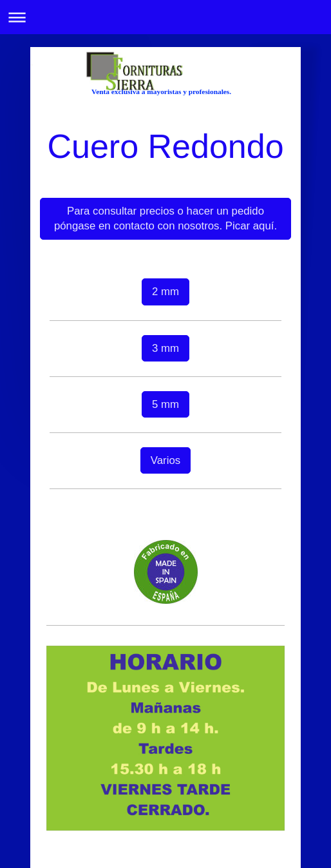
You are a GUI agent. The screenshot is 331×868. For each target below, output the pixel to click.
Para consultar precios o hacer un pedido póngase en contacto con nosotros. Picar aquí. (165, 219)
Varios (165, 460)
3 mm (165, 348)
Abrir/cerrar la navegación (165, 17)
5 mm (165, 404)
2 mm (165, 292)
